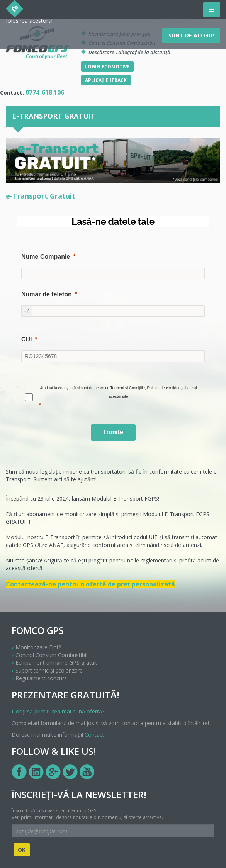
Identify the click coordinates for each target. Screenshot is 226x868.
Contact (94, 735)
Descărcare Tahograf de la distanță (129, 52)
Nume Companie (46, 257)
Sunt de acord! (191, 35)
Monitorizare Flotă (39, 647)
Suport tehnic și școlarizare (49, 670)
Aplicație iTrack (106, 80)
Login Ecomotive (107, 67)
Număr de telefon (47, 294)
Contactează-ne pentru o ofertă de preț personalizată (90, 584)
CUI (27, 339)
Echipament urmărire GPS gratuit (56, 663)
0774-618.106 (45, 93)
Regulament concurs (41, 678)
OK (22, 850)
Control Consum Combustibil (51, 655)
